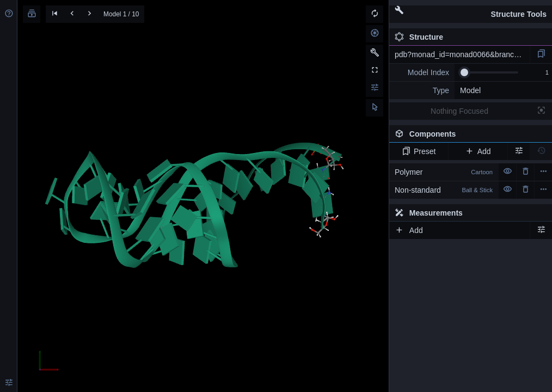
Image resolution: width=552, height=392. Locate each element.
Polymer (444, 172)
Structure (419, 37)
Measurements (429, 213)
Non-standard (444, 190)
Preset (419, 151)
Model (470, 90)
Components (468, 136)
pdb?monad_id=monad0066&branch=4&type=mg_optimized (462, 54)
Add (478, 151)
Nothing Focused (459, 111)
